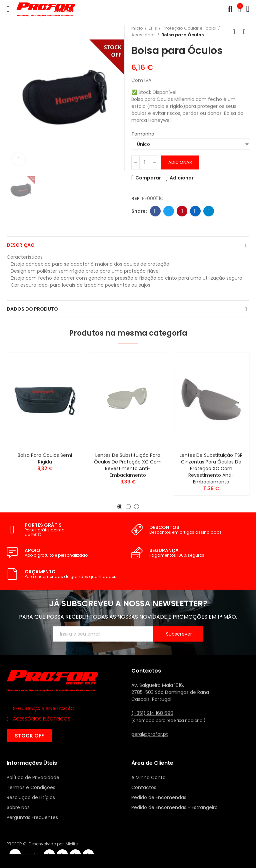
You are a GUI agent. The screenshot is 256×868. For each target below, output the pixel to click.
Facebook (155, 211)
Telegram (209, 211)
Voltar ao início (236, 32)
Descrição (21, 245)
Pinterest (182, 211)
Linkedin (195, 211)
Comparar (148, 178)
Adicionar (180, 162)
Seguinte (244, 32)
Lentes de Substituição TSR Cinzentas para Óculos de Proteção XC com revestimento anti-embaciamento (211, 468)
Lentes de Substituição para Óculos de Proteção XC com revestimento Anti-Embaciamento (128, 465)
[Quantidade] (145, 162)
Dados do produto (32, 309)
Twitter (169, 211)
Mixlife (72, 844)
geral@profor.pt (150, 734)
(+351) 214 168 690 (152, 713)
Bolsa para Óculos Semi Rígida (45, 458)
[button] (120, 507)
